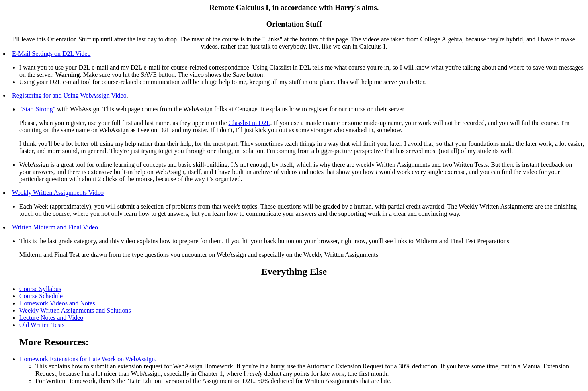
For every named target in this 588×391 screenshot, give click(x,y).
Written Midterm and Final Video (55, 227)
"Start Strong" (37, 109)
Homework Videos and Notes (57, 303)
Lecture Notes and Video (51, 318)
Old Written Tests (42, 325)
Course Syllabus (40, 289)
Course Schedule (41, 296)
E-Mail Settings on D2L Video (51, 54)
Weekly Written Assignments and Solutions (75, 310)
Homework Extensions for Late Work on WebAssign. (88, 359)
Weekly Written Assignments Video (58, 193)
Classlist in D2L (250, 123)
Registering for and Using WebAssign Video (69, 95)
